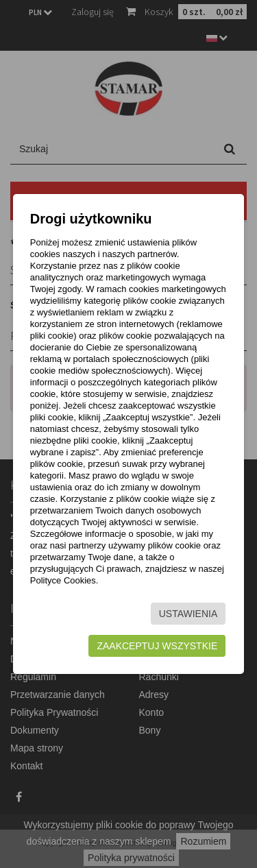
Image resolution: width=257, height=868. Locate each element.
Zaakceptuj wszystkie (157, 646)
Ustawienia (188, 614)
